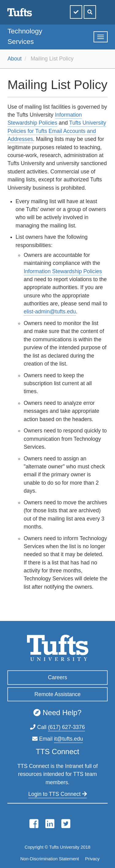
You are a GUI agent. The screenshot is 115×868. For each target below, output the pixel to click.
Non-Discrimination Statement (50, 859)
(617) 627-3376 (66, 727)
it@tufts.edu (68, 739)
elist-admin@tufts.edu (50, 312)
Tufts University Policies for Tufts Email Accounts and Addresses (57, 131)
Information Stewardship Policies (63, 271)
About (14, 59)
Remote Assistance (57, 694)
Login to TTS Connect (57, 794)
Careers (57, 677)
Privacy (92, 859)
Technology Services (25, 36)
